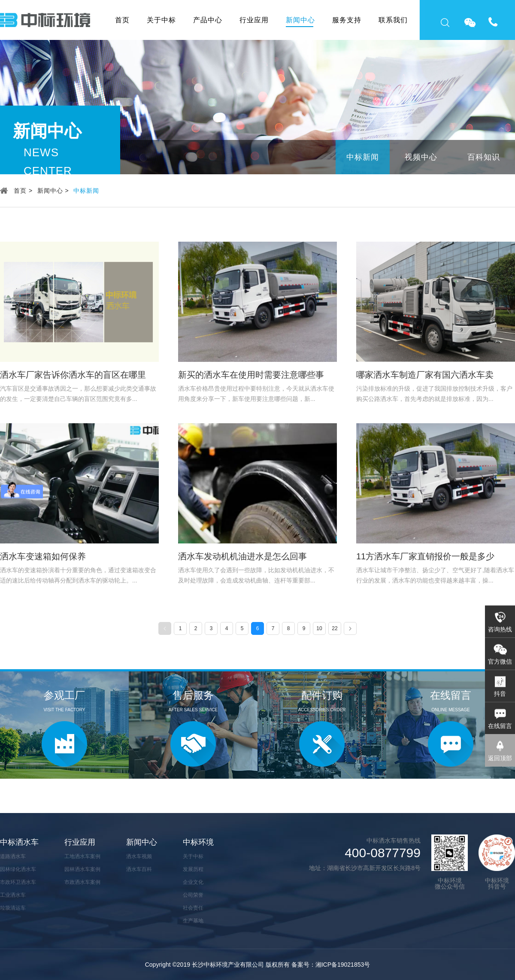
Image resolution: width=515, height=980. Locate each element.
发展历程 (193, 869)
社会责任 (193, 908)
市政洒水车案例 (82, 882)
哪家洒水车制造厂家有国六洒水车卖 (425, 375)
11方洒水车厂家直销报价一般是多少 (425, 556)
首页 (122, 20)
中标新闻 (363, 157)
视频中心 (421, 157)
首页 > (23, 191)
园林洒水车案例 (82, 869)
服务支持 (347, 20)
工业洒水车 (13, 895)
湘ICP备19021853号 (343, 965)
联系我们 (393, 20)
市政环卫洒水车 (18, 882)
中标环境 (198, 842)
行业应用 (254, 20)
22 (335, 628)
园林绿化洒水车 (18, 869)
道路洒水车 (13, 856)
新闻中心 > (53, 191)
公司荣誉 (193, 895)
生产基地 (193, 921)
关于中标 (161, 20)
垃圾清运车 (13, 908)
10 (319, 628)
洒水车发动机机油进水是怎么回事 (242, 556)
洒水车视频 (139, 856)
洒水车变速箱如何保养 (43, 556)
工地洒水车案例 (82, 856)
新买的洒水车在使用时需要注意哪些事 (251, 375)
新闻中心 (300, 20)
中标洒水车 (19, 842)
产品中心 (208, 20)
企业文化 (193, 882)
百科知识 (484, 157)
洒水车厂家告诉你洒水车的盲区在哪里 (73, 375)
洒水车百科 (139, 869)
